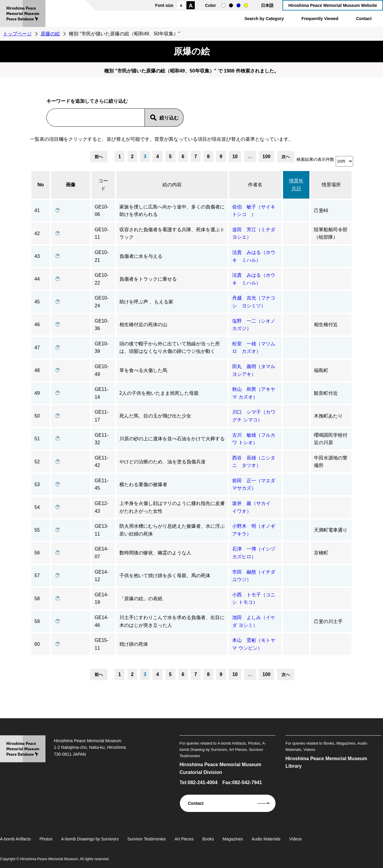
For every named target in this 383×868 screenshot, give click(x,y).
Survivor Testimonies (146, 839)
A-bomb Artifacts (15, 839)
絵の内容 (172, 185)
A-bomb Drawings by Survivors (90, 839)
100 (266, 156)
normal (224, 5)
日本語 (267, 5)
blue (238, 5)
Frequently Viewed (320, 19)
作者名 (255, 185)
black (231, 5)
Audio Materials (266, 839)
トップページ (17, 34)
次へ (286, 157)
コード (103, 185)
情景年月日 (296, 185)
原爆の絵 (50, 34)
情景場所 (331, 185)
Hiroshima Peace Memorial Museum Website (333, 5)
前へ (99, 157)
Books (208, 839)
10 (235, 156)
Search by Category (264, 19)
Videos (295, 839)
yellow (246, 5)
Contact (364, 19)
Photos (46, 839)
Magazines (233, 839)
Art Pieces (184, 839)
